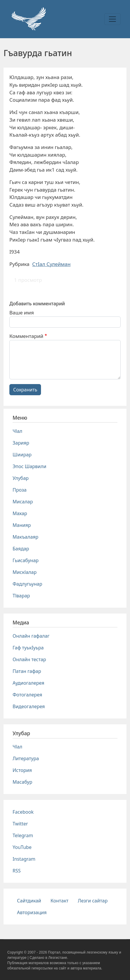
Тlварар (21, 596)
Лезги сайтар (93, 901)
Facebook (23, 812)
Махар (20, 513)
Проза (20, 490)
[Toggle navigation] (112, 19)
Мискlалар (25, 572)
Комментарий (26, 336)
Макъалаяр (25, 537)
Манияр (22, 525)
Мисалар (23, 502)
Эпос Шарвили (29, 466)
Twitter (20, 824)
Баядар (21, 549)
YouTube (22, 847)
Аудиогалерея (28, 683)
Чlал (17, 431)
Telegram (23, 835)
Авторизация (32, 912)
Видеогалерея (29, 706)
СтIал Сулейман (51, 264)
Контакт (60, 901)
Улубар (21, 478)
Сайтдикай (29, 901)
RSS (17, 871)
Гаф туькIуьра (28, 648)
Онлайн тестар (29, 659)
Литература (26, 758)
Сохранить (25, 390)
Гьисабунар (26, 560)
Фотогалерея (27, 695)
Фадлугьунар (27, 584)
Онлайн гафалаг (31, 636)
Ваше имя (22, 313)
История (22, 770)
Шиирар (22, 455)
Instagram (24, 859)
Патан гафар (27, 671)
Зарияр (21, 443)
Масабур (22, 782)
